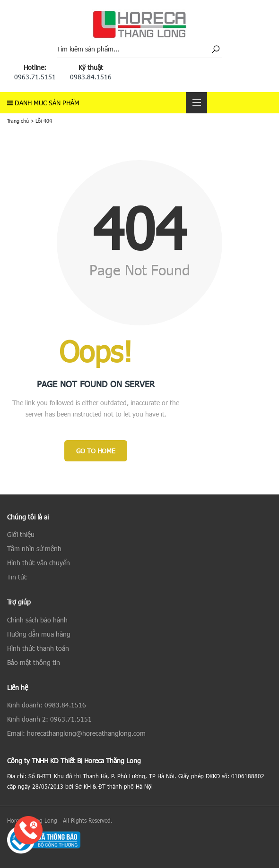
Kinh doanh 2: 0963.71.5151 (49, 719)
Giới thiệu (21, 534)
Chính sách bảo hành (37, 620)
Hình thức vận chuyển (39, 563)
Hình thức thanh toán (38, 648)
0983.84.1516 (91, 77)
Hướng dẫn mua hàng (39, 634)
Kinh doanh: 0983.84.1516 (47, 705)
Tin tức (17, 577)
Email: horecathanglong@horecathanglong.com (76, 733)
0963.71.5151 (35, 77)
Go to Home (96, 451)
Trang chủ (18, 121)
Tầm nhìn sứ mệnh (34, 549)
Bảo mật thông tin (34, 662)
